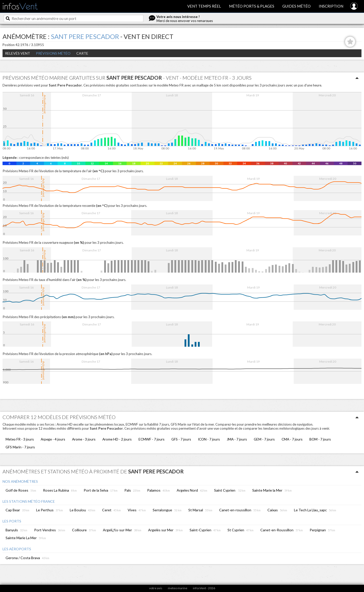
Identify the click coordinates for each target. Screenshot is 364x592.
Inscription (331, 6)
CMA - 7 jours (292, 439)
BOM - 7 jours (320, 439)
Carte (82, 53)
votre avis (156, 588)
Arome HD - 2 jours (117, 439)
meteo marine (178, 588)
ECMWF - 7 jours (152, 439)
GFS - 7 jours (181, 439)
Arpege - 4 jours (53, 439)
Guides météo (297, 6)
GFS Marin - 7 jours (20, 447)
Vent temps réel (204, 6)
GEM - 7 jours (264, 439)
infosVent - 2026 (204, 588)
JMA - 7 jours (237, 439)
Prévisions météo (53, 53)
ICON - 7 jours (209, 439)
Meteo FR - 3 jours (20, 439)
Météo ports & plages (252, 6)
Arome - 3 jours (84, 439)
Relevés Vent (18, 53)
